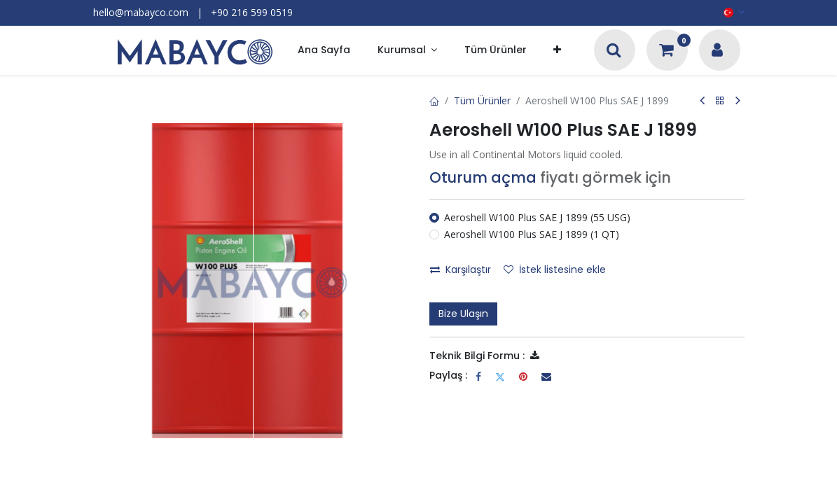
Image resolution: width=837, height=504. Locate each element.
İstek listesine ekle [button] (555, 269)
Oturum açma (483, 177)
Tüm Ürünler (482, 100)
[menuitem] (324, 51)
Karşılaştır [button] (461, 269)
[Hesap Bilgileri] (717, 51)
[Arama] (614, 51)
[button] (557, 51)
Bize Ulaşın (463, 314)
